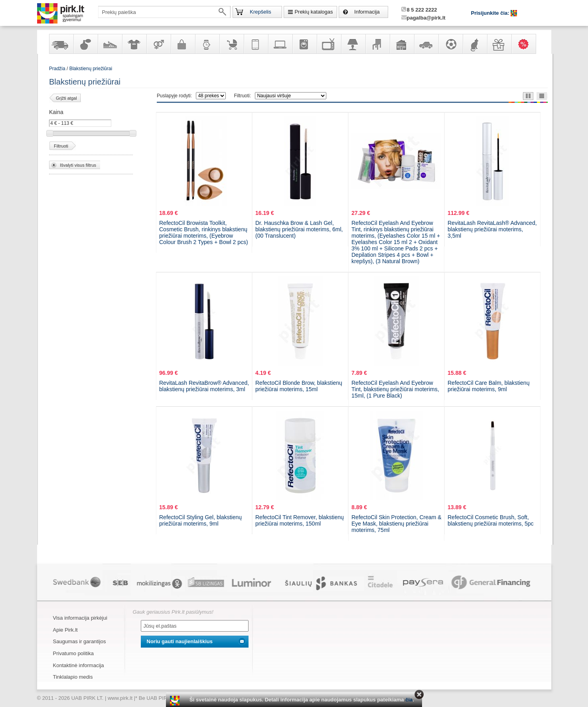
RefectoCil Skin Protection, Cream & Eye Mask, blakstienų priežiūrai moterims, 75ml (397, 524)
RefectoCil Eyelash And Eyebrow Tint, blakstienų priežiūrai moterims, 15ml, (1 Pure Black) (395, 389)
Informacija (367, 12)
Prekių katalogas (314, 12)
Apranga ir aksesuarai (134, 44)
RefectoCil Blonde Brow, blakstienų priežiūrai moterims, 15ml (299, 386)
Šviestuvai (353, 44)
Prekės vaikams (231, 44)
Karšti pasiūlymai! (526, 44)
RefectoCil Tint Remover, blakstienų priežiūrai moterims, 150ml (300, 520)
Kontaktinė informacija (79, 665)
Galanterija (183, 44)
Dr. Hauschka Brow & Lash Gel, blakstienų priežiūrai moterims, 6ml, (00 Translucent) (299, 229)
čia (409, 700)
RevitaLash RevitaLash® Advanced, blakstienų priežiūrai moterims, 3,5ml (492, 229)
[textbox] (164, 12)
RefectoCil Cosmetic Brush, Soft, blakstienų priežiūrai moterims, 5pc (491, 520)
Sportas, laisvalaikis (450, 44)
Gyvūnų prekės (475, 44)
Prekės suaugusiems (158, 44)
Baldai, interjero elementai (377, 44)
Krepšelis (260, 12)
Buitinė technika (304, 44)
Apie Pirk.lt (65, 630)
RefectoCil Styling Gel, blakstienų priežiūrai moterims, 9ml (200, 520)
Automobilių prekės (426, 44)
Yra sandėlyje (61, 44)
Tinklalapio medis (73, 677)
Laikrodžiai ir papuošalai (207, 44)
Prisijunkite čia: (491, 13)
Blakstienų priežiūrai (91, 69)
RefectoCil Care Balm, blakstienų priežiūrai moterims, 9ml (488, 386)
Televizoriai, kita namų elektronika (329, 44)
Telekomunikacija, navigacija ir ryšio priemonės (256, 44)
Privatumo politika (74, 653)
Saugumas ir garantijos (80, 641)
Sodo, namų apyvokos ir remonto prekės (402, 44)
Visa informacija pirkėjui (80, 618)
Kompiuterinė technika (280, 44)
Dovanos (499, 44)
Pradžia (57, 69)
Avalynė (110, 44)
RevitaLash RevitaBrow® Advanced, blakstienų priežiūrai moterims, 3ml (204, 386)
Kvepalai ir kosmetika (85, 44)
